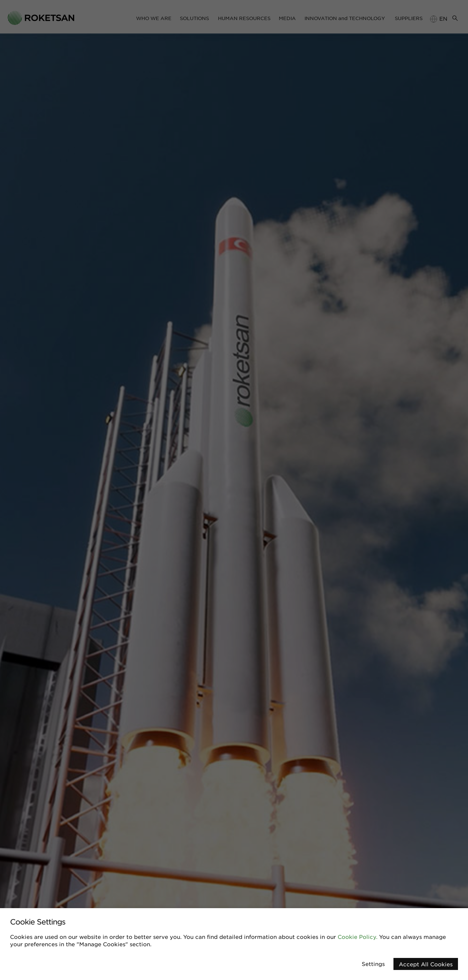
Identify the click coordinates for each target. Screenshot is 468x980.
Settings (373, 964)
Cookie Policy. (358, 937)
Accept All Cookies (426, 964)
